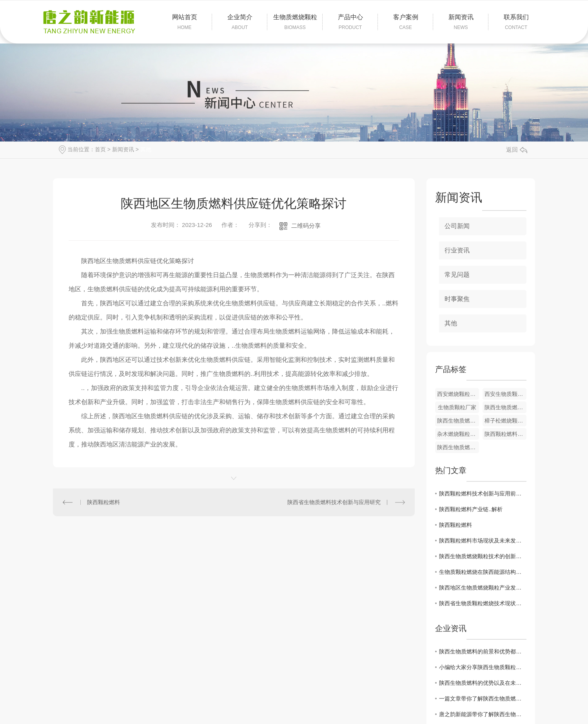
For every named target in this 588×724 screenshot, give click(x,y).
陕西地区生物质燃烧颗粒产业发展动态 (483, 588)
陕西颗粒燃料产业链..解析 (471, 509)
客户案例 (406, 22)
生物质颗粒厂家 (457, 407)
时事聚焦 (457, 299)
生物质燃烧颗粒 (295, 22)
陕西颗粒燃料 (103, 502)
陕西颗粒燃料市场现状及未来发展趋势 (483, 541)
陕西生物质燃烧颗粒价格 (458, 447)
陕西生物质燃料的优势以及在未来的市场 (483, 683)
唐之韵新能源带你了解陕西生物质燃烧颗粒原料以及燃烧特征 (483, 714)
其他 (146, 149)
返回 (517, 150)
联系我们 (516, 22)
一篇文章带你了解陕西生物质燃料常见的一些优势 (483, 699)
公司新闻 (457, 226)
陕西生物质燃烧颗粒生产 (505, 407)
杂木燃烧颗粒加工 (458, 434)
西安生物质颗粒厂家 (505, 394)
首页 (100, 149)
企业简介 (240, 22)
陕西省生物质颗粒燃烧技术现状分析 (483, 603)
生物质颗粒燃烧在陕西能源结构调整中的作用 (483, 572)
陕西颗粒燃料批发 (505, 434)
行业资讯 (457, 250)
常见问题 (457, 275)
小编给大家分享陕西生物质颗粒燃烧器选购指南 (483, 667)
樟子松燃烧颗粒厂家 (505, 421)
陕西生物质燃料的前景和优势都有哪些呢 (483, 651)
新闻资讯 (461, 22)
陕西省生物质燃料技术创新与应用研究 (334, 502)
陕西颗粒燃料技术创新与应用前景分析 (483, 494)
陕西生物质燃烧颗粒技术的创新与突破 (483, 556)
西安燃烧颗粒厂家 (458, 394)
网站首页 (184, 22)
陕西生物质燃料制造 (458, 421)
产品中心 (350, 22)
